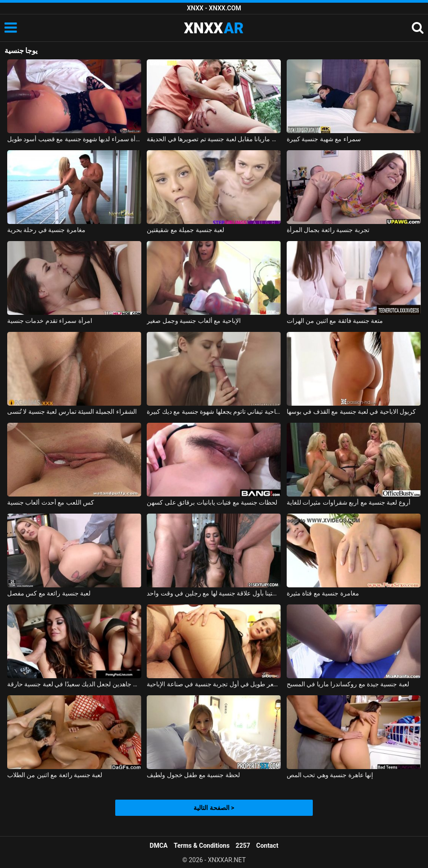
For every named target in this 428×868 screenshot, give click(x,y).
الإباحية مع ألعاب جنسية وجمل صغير (194, 321)
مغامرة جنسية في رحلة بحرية (46, 230)
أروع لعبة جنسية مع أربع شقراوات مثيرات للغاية (349, 502)
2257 (243, 846)
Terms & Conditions (202, 846)
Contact (267, 846)
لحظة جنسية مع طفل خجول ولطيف (193, 775)
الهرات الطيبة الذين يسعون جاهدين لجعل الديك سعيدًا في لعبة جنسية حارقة (74, 684)
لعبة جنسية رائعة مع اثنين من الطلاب (55, 775)
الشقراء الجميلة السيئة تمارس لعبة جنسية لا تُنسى (72, 412)
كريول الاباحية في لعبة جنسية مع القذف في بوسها (351, 412)
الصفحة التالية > (214, 808)
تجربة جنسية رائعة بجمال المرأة (328, 230)
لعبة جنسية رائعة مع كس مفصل (49, 593)
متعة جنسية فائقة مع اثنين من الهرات (335, 321)
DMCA (159, 846)
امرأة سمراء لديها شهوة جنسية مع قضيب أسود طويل (74, 139)
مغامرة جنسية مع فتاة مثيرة (323, 593)
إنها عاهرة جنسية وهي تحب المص (330, 775)
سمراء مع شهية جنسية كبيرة (324, 139)
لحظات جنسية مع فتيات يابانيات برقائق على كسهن (212, 502)
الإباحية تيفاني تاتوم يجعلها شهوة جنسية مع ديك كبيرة (214, 412)
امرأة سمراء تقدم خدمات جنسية (50, 321)
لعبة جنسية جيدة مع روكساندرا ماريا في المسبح (348, 684)
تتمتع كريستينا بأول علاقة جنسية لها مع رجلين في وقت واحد (214, 593)
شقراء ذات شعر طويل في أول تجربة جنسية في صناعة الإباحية (214, 684)
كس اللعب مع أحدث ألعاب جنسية (51, 502)
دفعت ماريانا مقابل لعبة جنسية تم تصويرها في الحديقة (214, 139)
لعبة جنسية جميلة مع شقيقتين (185, 230)
